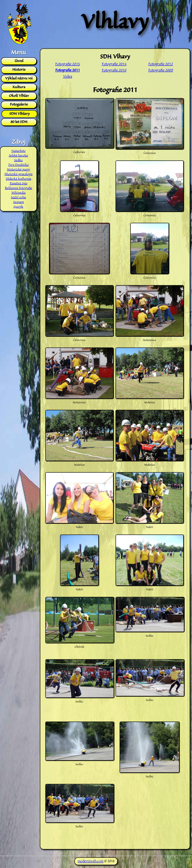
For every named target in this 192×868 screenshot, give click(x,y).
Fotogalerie (19, 105)
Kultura (19, 87)
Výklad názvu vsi (19, 78)
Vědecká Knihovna (18, 179)
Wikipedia (19, 193)
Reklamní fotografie (19, 188)
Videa (68, 76)
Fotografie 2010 (114, 70)
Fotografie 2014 (114, 64)
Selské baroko (19, 156)
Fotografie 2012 (161, 64)
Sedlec (19, 160)
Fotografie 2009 (161, 70)
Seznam (19, 202)
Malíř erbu (18, 197)
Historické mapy (18, 170)
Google (18, 207)
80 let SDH (19, 122)
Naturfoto (19, 151)
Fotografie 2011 (68, 70)
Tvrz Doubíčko (18, 165)
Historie (19, 70)
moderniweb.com (90, 861)
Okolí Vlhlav (19, 96)
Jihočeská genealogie (19, 174)
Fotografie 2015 (68, 64)
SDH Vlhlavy (19, 114)
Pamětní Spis (19, 184)
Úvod (19, 61)
